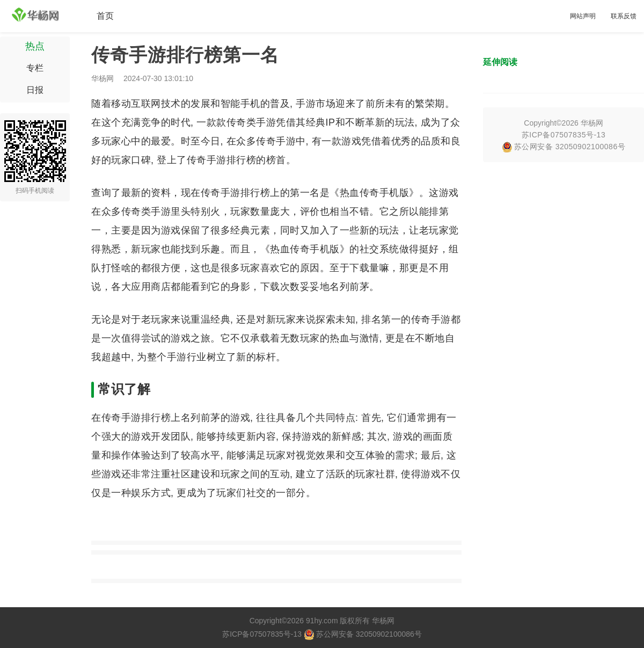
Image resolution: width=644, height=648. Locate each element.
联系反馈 (624, 16)
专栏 (35, 68)
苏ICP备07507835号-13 (563, 135)
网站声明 (583, 16)
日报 (35, 90)
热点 (35, 46)
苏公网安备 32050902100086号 (563, 147)
